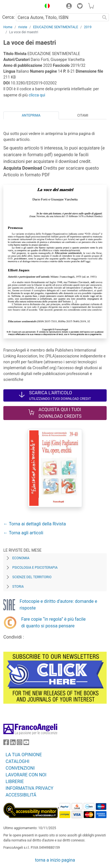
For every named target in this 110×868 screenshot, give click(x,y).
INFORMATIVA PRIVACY (29, 788)
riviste (23, 27)
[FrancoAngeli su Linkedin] (13, 744)
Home (8, 27)
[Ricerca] (104, 17)
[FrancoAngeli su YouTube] (26, 744)
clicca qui (37, 95)
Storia (18, 587)
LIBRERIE (15, 782)
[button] (46, 7)
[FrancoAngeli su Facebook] (6, 744)
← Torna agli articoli (23, 533)
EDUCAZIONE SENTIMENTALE (55, 27)
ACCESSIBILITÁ (21, 795)
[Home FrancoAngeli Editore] (21, 7)
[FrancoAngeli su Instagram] (20, 744)
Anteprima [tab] (31, 115)
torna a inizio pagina (55, 860)
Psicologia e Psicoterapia (35, 568)
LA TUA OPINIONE (24, 755)
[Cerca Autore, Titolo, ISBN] (58, 17)
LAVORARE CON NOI (26, 775)
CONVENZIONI (20, 768)
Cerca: (9, 17)
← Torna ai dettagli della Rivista (35, 524)
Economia (21, 558)
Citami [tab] (83, 115)
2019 (88, 27)
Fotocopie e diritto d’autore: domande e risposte (58, 605)
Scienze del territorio (32, 577)
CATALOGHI (17, 761)
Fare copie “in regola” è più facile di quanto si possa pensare (53, 622)
